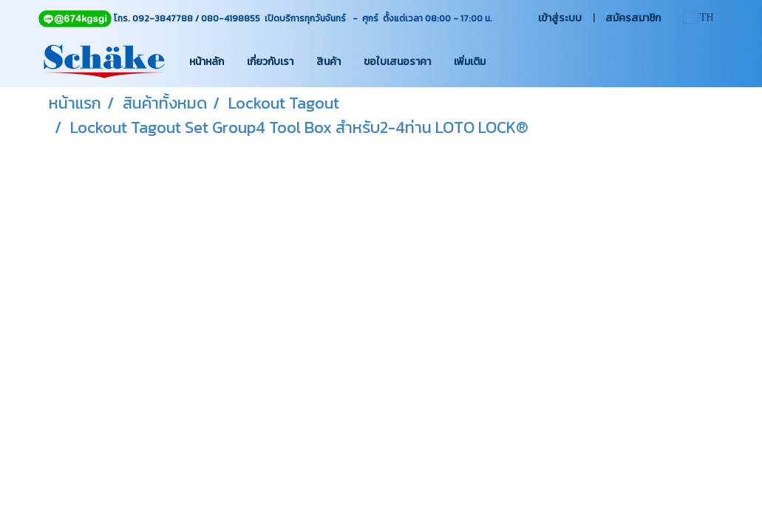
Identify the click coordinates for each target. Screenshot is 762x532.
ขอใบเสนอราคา (397, 62)
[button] (510, 61)
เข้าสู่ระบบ (560, 18)
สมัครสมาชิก (633, 18)
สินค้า (329, 62)
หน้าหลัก (207, 62)
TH (699, 17)
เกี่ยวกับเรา (270, 62)
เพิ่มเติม (470, 62)
